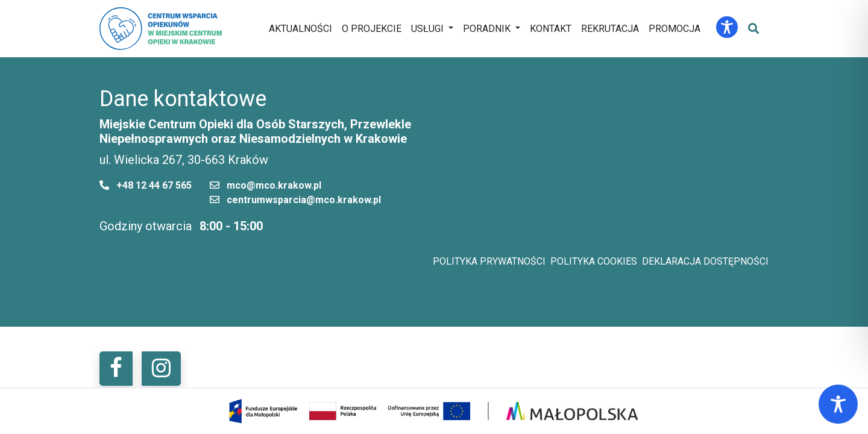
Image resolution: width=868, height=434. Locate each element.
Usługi (427, 29)
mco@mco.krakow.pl (274, 185)
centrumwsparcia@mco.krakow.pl (304, 200)
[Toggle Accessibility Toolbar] (727, 27)
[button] (116, 369)
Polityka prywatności (489, 261)
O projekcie (372, 29)
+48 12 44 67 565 (154, 185)
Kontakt (551, 29)
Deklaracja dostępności (705, 261)
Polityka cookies (594, 261)
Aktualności (300, 29)
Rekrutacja (610, 29)
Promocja (675, 29)
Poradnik (487, 29)
